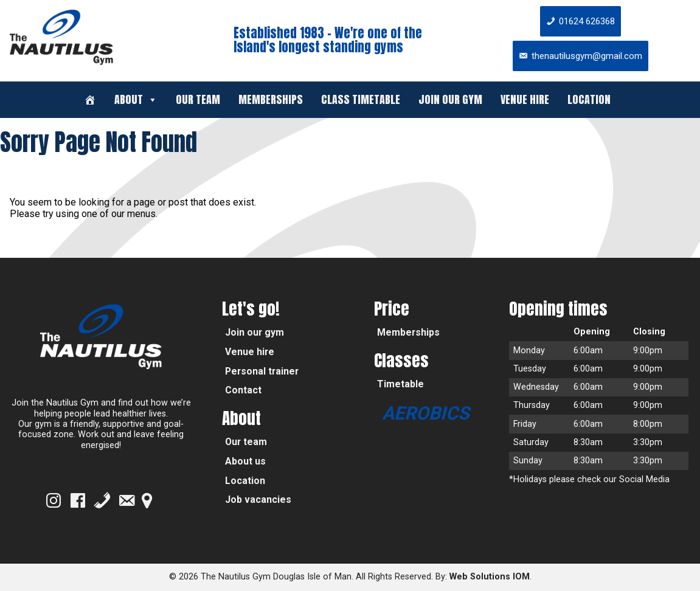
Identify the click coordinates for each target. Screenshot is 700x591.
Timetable (400, 384)
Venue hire (525, 99)
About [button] (136, 99)
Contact (243, 390)
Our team (198, 99)
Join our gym (450, 99)
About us (245, 461)
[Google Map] (147, 500)
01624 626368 (587, 21)
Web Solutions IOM (490, 577)
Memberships (271, 99)
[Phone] (102, 500)
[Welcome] (90, 100)
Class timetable (361, 99)
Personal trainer (262, 371)
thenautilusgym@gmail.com (587, 56)
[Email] (126, 500)
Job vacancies (258, 499)
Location (589, 99)
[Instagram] (54, 500)
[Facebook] (78, 500)
